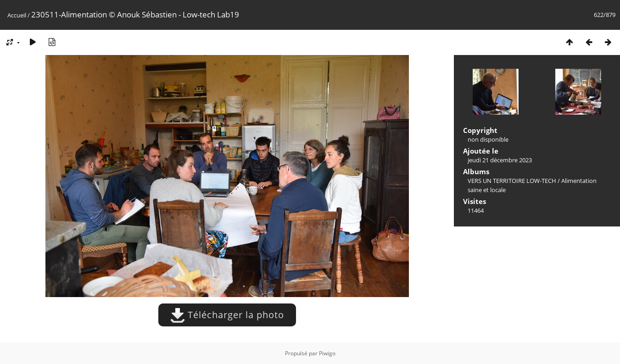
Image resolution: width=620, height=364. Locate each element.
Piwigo (327, 353)
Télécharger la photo (227, 315)
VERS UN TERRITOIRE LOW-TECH (512, 181)
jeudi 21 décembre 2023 (500, 160)
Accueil (17, 15)
